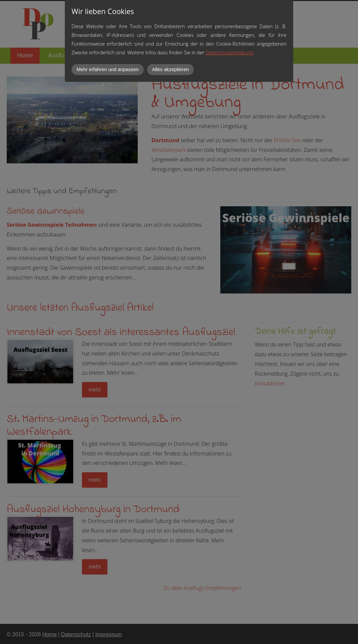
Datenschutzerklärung (229, 52)
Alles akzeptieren (171, 69)
